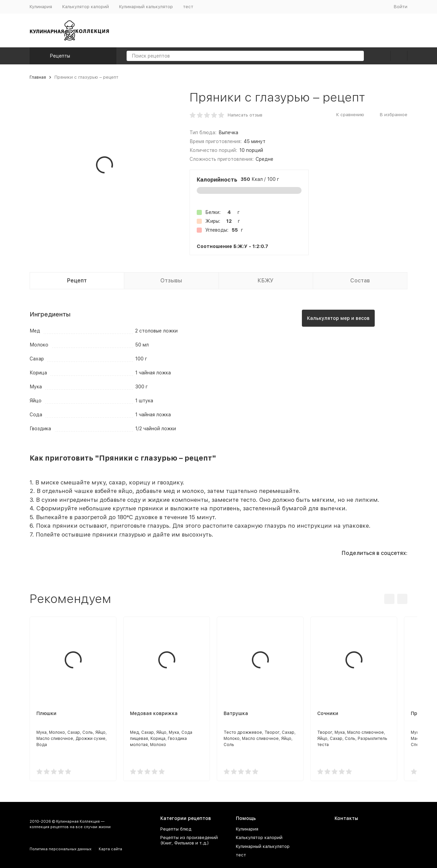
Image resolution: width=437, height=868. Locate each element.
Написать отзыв (245, 115)
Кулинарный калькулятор (146, 7)
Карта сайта (110, 849)
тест (188, 7)
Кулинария (41, 7)
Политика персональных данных (61, 849)
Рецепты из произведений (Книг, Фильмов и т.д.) (189, 840)
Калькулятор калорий (86, 7)
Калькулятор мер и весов (338, 318)
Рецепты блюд (176, 829)
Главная (38, 77)
